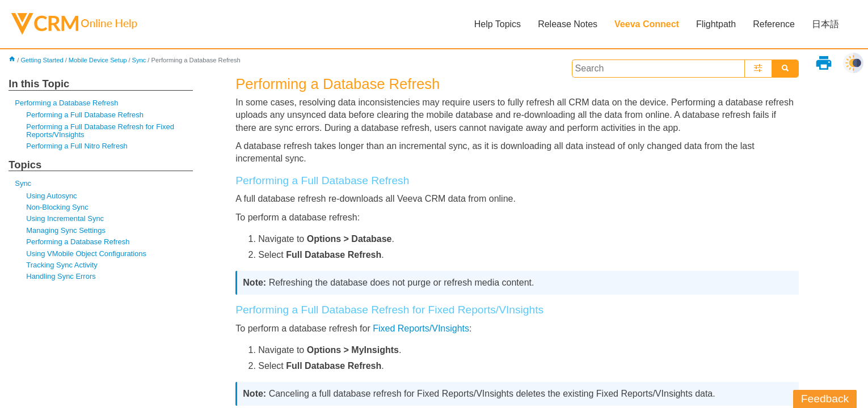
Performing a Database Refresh (66, 103)
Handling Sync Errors (61, 276)
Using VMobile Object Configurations (86, 254)
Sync (139, 60)
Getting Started (42, 60)
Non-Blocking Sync (57, 207)
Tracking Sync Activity (62, 265)
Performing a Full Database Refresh (85, 115)
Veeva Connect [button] (647, 24)
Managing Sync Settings (66, 230)
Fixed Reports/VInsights (421, 328)
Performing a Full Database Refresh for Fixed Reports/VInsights (100, 131)
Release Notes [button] (568, 24)
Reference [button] (774, 24)
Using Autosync (51, 196)
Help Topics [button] (498, 24)
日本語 (825, 24)
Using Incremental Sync (65, 218)
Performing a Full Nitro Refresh (77, 146)
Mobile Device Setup (98, 60)
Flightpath (716, 24)
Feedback (825, 399)
